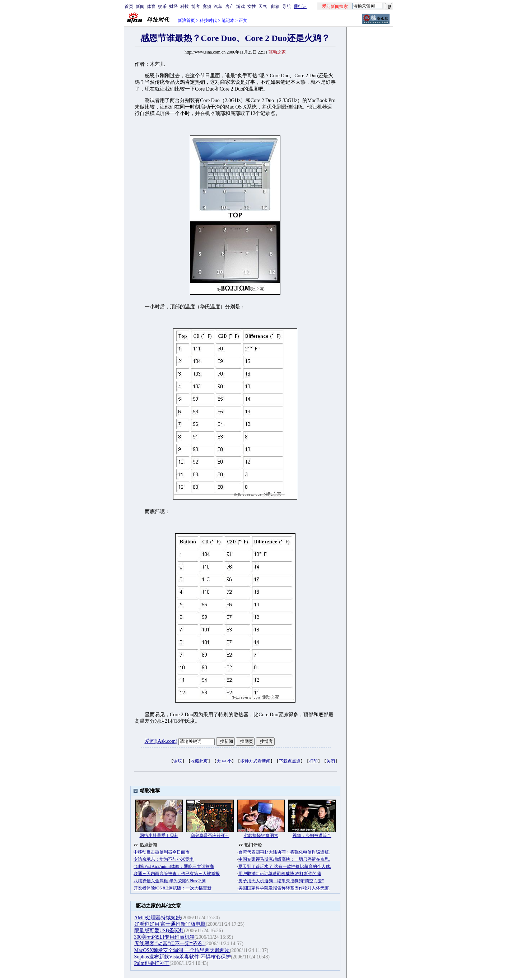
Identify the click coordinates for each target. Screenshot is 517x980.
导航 (287, 6)
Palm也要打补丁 (152, 963)
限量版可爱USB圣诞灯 (159, 931)
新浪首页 (186, 20)
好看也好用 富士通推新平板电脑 (170, 924)
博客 (196, 6)
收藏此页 (199, 761)
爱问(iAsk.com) (161, 741)
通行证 (300, 6)
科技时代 (208, 20)
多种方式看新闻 (255, 761)
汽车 (218, 6)
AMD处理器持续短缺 (158, 918)
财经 (173, 6)
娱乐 (162, 6)
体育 (151, 6)
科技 (185, 6)
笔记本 (228, 20)
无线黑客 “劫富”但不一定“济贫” (169, 944)
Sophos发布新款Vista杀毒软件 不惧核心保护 (183, 957)
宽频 (207, 6)
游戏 (241, 6)
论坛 (178, 761)
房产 (229, 6)
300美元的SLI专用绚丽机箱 (164, 937)
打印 (313, 761)
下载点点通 (290, 761)
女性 (252, 6)
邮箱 (275, 6)
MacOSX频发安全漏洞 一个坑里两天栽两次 (182, 950)
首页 (129, 6)
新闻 (140, 6)
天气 (263, 6)
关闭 (331, 761)
